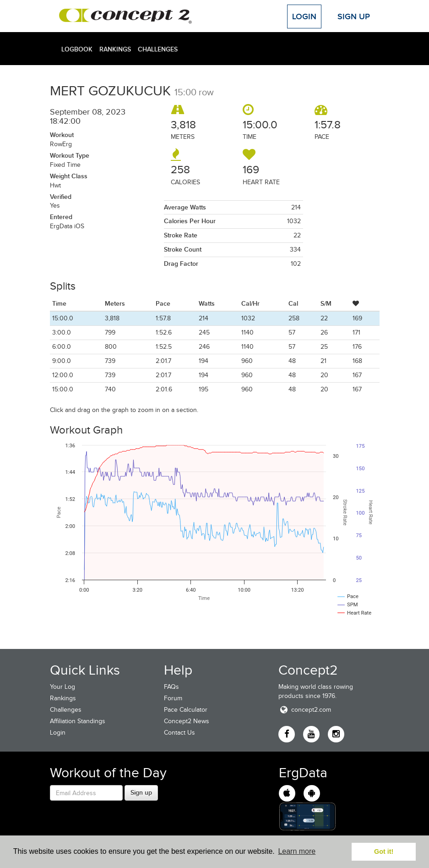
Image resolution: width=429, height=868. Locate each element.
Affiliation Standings (78, 721)
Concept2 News (187, 721)
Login (304, 16)
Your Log (62, 687)
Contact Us (179, 733)
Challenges (158, 49)
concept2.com (305, 710)
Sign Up (354, 16)
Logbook (77, 49)
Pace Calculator (186, 710)
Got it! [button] (384, 852)
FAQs (171, 687)
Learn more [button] (297, 851)
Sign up (141, 792)
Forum (173, 698)
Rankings (115, 49)
